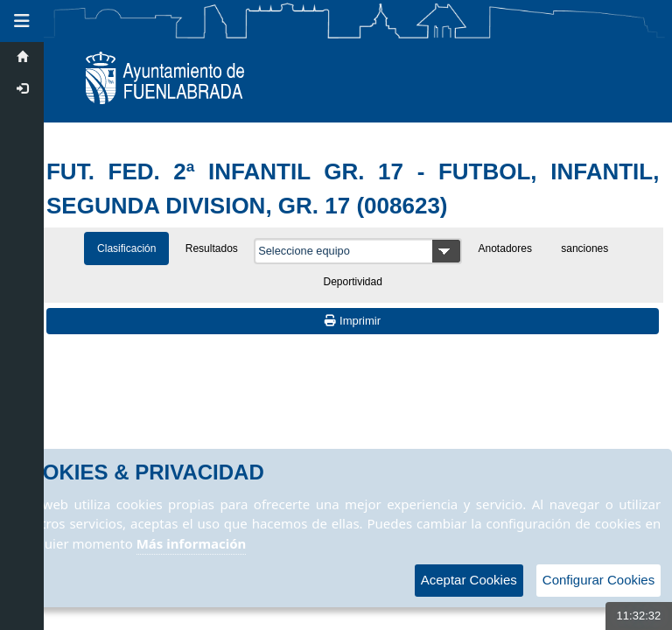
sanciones (584, 248)
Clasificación (126, 248)
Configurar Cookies (598, 580)
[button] (22, 21)
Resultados (212, 248)
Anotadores (505, 248)
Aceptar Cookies (469, 580)
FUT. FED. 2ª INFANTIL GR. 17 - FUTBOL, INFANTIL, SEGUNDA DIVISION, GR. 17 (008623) (353, 189)
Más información (192, 543)
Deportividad (353, 282)
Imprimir (353, 321)
